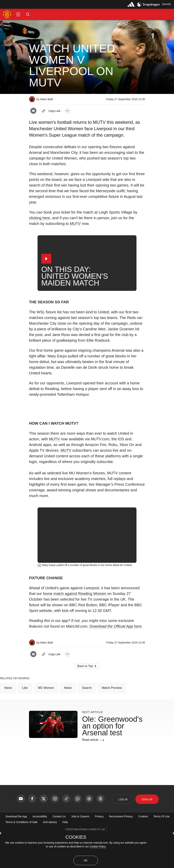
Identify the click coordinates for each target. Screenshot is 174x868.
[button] (18, 14)
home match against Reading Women (74, 629)
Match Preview (112, 723)
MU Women (46, 723)
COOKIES (76, 837)
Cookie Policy (98, 846)
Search (87, 723)
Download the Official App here (116, 662)
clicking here (40, 218)
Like (25, 723)
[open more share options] (67, 111)
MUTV (75, 224)
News (8, 723)
